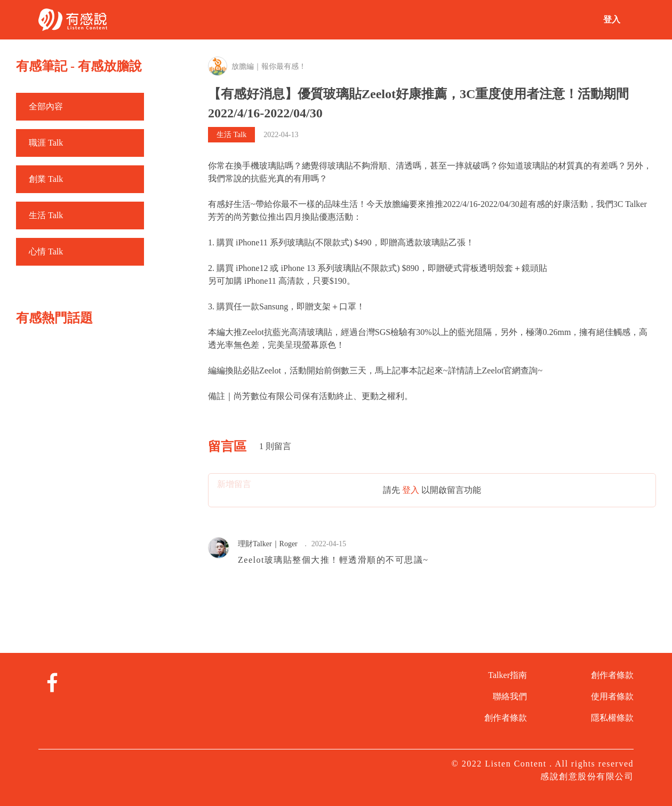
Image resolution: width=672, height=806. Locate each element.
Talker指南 (507, 675)
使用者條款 (612, 696)
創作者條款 (506, 718)
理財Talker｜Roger (268, 544)
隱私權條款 (612, 718)
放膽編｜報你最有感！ (269, 66)
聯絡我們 (510, 696)
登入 (612, 19)
